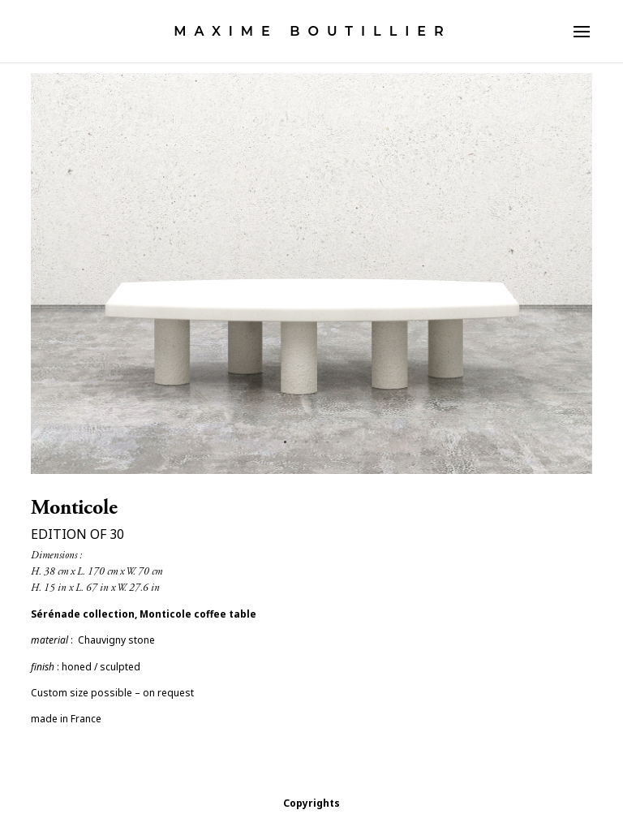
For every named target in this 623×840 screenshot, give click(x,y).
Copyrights (311, 803)
